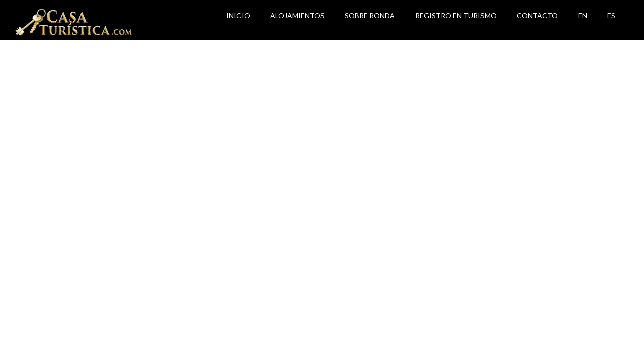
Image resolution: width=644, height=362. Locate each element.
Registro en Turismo (456, 15)
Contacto (537, 15)
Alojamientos (297, 15)
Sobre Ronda (370, 15)
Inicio (238, 15)
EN (583, 15)
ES (611, 15)
